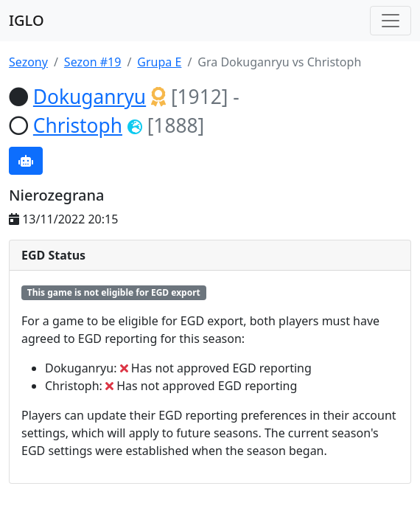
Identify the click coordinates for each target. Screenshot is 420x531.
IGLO (27, 20)
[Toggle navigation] (391, 21)
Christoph (78, 125)
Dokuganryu (90, 97)
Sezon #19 (93, 62)
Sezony (28, 62)
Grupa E (159, 62)
